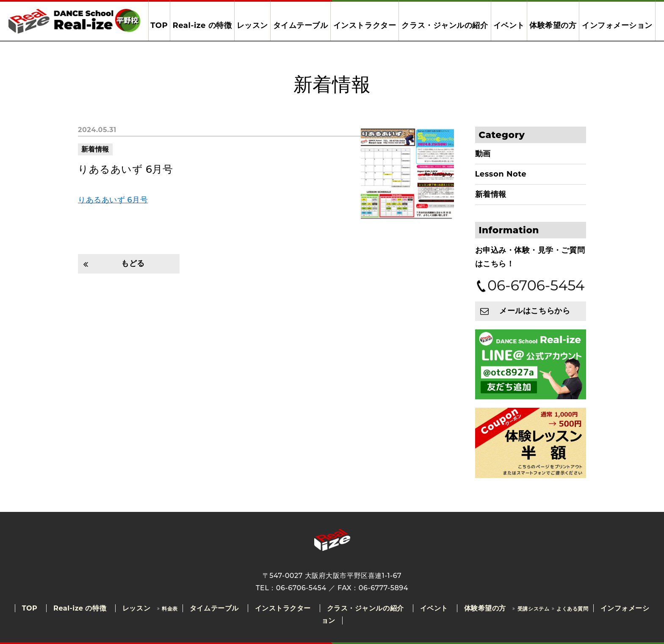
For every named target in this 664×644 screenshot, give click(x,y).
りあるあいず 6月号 (125, 169)
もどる (133, 263)
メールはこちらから (535, 311)
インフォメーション (617, 25)
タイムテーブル (301, 25)
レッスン (252, 25)
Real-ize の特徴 (202, 25)
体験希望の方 (553, 25)
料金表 (170, 609)
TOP (159, 25)
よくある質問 (572, 609)
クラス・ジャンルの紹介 (445, 25)
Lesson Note (501, 174)
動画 (483, 154)
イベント (509, 25)
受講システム (533, 609)
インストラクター (365, 25)
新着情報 (95, 149)
